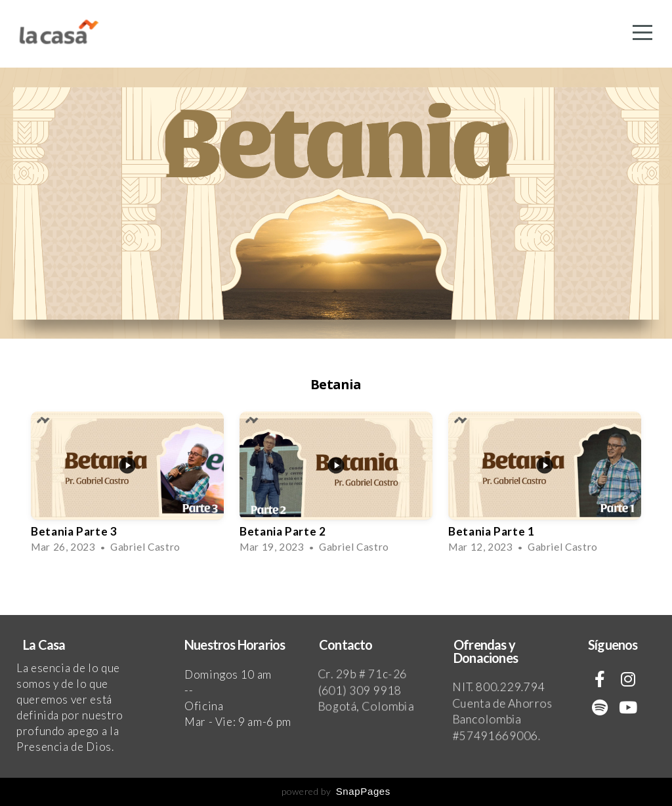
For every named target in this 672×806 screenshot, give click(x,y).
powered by (336, 791)
